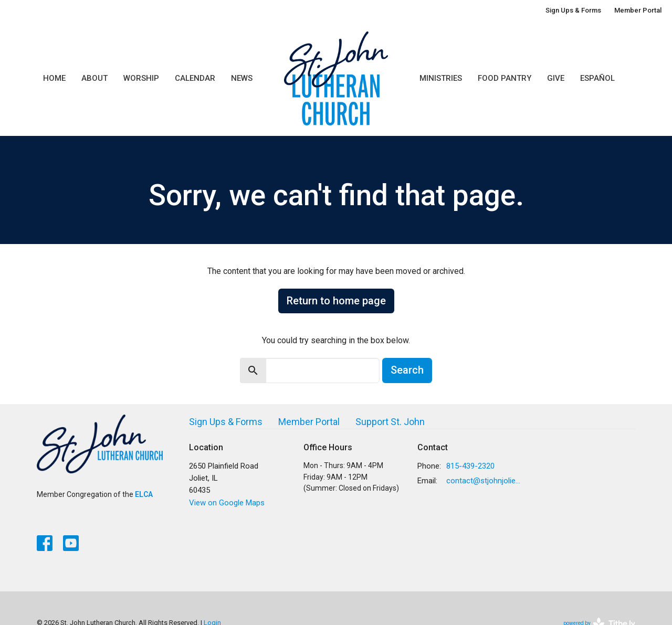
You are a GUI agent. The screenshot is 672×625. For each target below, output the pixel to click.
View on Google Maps (227, 503)
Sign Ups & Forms (573, 10)
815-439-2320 (470, 466)
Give (556, 78)
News (242, 78)
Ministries (441, 78)
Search (407, 370)
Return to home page (336, 301)
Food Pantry (505, 78)
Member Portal (638, 10)
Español (597, 78)
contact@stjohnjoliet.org (484, 481)
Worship (141, 78)
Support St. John (390, 422)
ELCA (144, 494)
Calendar (195, 78)
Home (54, 78)
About (94, 78)
